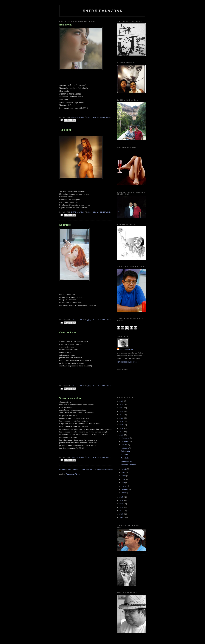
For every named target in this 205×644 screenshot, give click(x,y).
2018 (122, 428)
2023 (122, 411)
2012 (122, 507)
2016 (122, 435)
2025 (122, 404)
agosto (124, 469)
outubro (125, 445)
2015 (122, 497)
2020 (122, 421)
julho (124, 472)
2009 (122, 517)
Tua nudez (65, 130)
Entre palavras (103, 11)
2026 (122, 401)
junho (124, 476)
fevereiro (125, 489)
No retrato (65, 225)
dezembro (126, 438)
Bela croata (66, 25)
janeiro (124, 493)
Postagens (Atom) (73, 474)
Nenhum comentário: (102, 117)
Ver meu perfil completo (128, 362)
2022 (122, 415)
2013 (122, 504)
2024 (122, 408)
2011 (122, 511)
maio (124, 479)
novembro (126, 441)
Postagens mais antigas (104, 469)
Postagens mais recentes (69, 469)
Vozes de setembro (70, 398)
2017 (122, 432)
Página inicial (87, 469)
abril (123, 483)
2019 (122, 425)
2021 (122, 418)
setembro (125, 448)
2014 (122, 500)
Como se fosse (68, 332)
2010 (122, 514)
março (124, 486)
